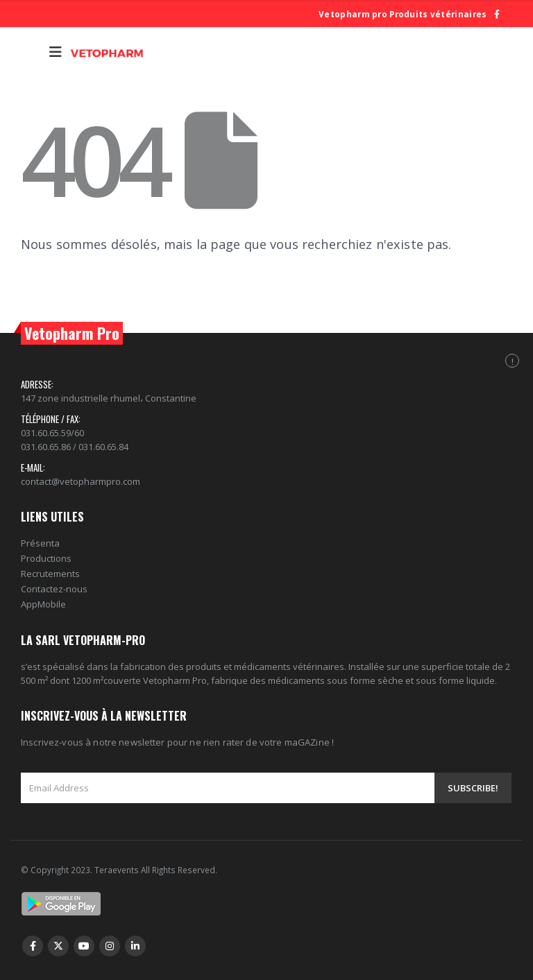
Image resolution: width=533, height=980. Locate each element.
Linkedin (135, 946)
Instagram (110, 946)
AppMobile (43, 604)
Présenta (40, 543)
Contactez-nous (54, 589)
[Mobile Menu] (56, 52)
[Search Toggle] (32, 52)
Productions (46, 558)
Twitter (58, 946)
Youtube (84, 946)
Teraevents (118, 870)
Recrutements (50, 574)
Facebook (33, 946)
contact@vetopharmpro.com (81, 481)
